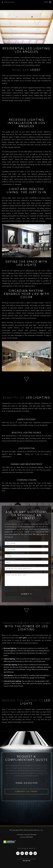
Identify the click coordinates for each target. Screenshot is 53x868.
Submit (25, 594)
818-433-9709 (8, 2)
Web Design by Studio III (26, 848)
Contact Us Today (27, 792)
